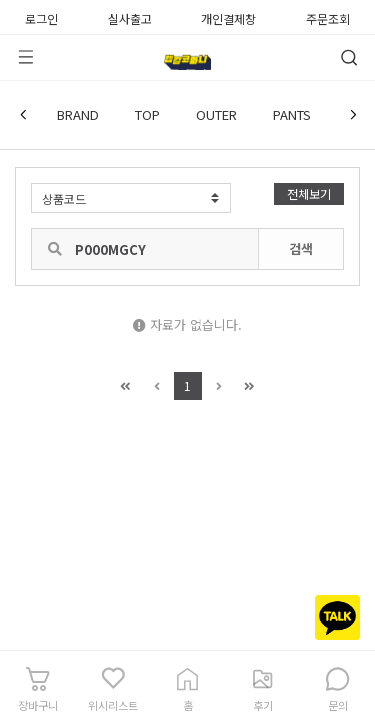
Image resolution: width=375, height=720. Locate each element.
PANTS (292, 114)
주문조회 (328, 17)
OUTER (216, 114)
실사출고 (130, 17)
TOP (147, 114)
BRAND (78, 114)
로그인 (41, 17)
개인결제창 (228, 17)
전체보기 (309, 193)
